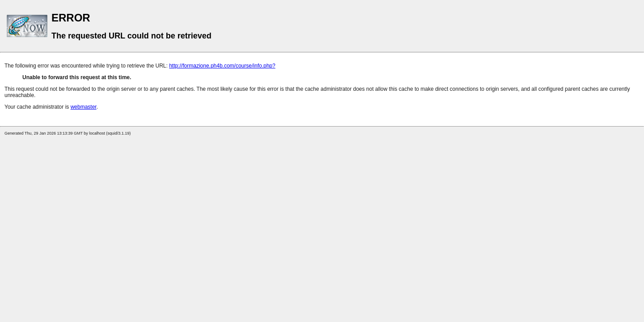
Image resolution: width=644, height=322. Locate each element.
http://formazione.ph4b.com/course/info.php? (222, 66)
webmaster (84, 107)
